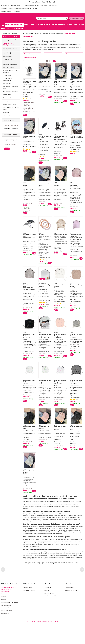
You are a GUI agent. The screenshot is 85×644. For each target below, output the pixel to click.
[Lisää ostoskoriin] (25, 115)
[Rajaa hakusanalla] (43, 58)
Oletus (41, 61)
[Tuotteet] (3, 25)
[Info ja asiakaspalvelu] (15, 6)
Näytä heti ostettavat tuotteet (65, 61)
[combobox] (54, 18)
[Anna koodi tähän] (11, 145)
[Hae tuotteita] (54, 18)
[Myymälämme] (54, 6)
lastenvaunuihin (63, 48)
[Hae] (66, 18)
